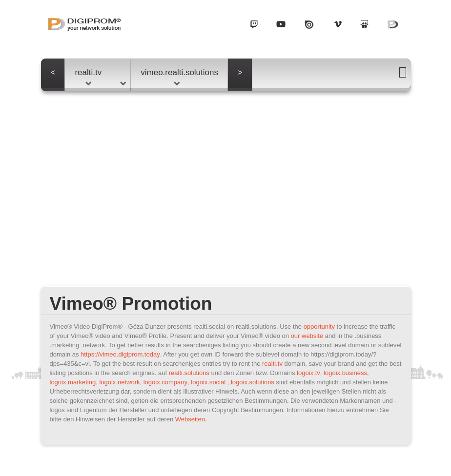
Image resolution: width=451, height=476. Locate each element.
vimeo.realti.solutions (179, 77)
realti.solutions (189, 373)
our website (307, 336)
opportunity (319, 327)
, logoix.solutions (251, 382)
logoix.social (208, 382)
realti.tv (88, 77)
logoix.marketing (73, 382)
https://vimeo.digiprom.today (120, 354)
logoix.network (119, 382)
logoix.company (165, 382)
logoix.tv (308, 373)
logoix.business (345, 373)
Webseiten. (191, 419)
